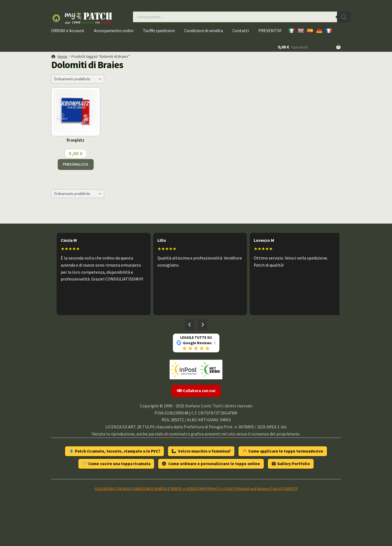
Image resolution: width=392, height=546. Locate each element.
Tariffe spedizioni (159, 30)
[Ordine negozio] (78, 79)
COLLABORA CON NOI (111, 489)
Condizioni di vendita (204, 30)
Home (62, 56)
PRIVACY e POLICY (221, 489)
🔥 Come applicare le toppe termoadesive (283, 451)
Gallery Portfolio (291, 464)
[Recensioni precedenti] (190, 325)
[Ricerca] (344, 17)
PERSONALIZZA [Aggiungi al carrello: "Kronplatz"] (76, 164)
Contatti (241, 30)
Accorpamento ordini (114, 30)
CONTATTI (290, 489)
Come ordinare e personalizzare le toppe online (211, 464)
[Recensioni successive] (203, 325)
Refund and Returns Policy (259, 489)
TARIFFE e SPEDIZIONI (187, 489)
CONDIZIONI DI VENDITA (149, 489)
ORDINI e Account (68, 30)
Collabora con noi (196, 391)
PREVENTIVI (270, 30)
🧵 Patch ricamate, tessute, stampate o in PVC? (114, 451)
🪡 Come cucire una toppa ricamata (116, 464)
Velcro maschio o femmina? (201, 451)
